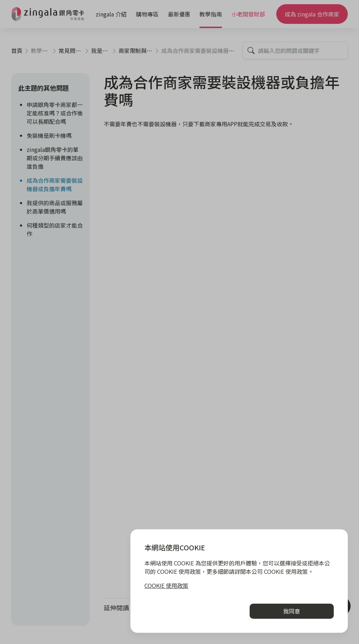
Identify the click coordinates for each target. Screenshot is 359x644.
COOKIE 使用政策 (166, 585)
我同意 (292, 611)
